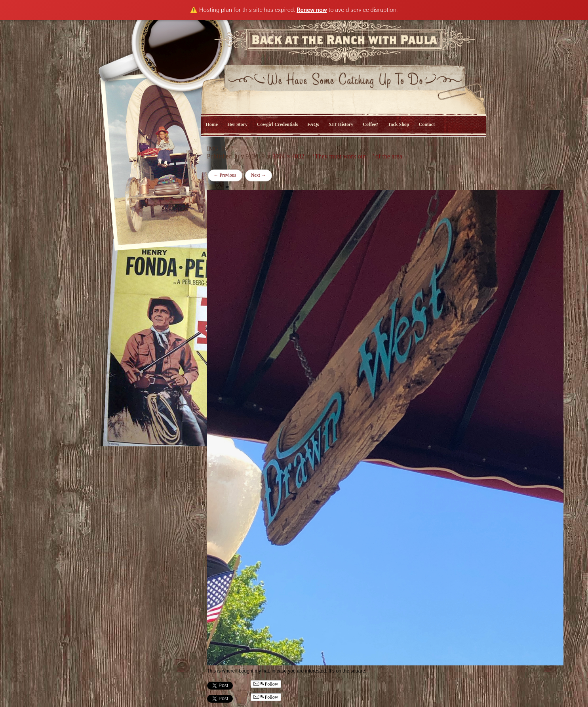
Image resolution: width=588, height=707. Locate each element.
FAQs (313, 124)
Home (212, 124)
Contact (427, 124)
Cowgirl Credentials (277, 124)
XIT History (341, 124)
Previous (225, 175)
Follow (266, 684)
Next (259, 175)
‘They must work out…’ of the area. (358, 156)
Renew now (312, 10)
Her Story (237, 124)
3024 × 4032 (288, 156)
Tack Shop (399, 124)
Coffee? (370, 124)
